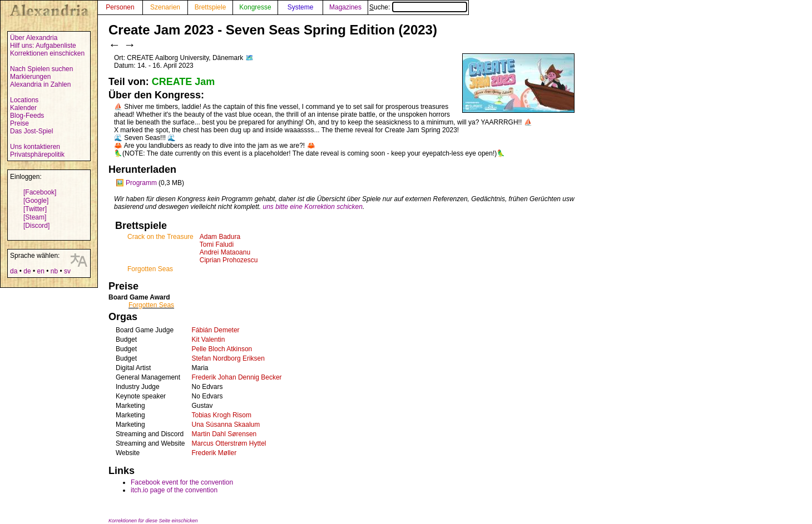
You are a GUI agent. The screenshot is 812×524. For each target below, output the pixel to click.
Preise (19, 123)
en (40, 271)
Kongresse (255, 7)
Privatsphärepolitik (37, 154)
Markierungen (30, 77)
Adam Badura (220, 237)
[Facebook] (40, 192)
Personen (120, 7)
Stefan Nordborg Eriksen (228, 358)
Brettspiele (211, 7)
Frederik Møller (214, 453)
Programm (141, 183)
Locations (24, 100)
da (14, 271)
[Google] (36, 201)
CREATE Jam (184, 82)
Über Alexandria (34, 38)
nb (54, 271)
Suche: (418, 7)
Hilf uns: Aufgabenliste (43, 46)
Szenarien (165, 7)
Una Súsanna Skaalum (226, 425)
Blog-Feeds (27, 116)
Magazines (345, 7)
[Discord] (36, 226)
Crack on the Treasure (160, 237)
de (27, 271)
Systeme (301, 7)
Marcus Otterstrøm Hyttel (229, 443)
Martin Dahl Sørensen (224, 434)
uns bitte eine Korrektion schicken (313, 207)
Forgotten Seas (150, 269)
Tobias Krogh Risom (222, 415)
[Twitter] (35, 209)
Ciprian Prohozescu (229, 260)
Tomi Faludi (217, 244)
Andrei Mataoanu (225, 252)
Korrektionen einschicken (47, 53)
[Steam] (35, 217)
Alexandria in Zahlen (40, 84)
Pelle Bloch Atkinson (222, 349)
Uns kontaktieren (35, 147)
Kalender (23, 108)
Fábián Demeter (216, 330)
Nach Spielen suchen (41, 69)
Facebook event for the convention (182, 482)
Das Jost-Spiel (31, 131)
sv (67, 271)
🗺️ (249, 58)
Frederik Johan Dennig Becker (237, 377)
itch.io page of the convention (174, 490)
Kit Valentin (209, 340)
